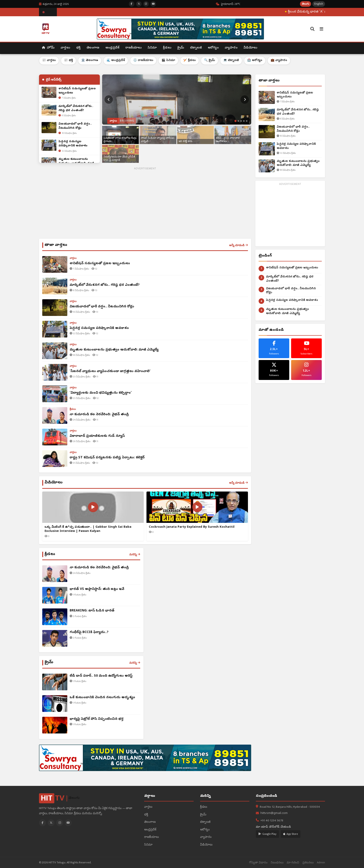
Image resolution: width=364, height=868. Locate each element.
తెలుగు (305, 4)
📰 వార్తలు (49, 60)
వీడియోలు (250, 48)
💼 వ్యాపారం (279, 60)
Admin (321, 863)
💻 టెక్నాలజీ (231, 60)
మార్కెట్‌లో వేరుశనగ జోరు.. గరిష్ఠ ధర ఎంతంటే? (298, 112)
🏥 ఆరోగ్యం (255, 60)
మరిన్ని (135, 554)
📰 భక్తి (68, 60)
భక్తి (78, 48)
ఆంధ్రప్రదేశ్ (112, 48)
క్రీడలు (167, 48)
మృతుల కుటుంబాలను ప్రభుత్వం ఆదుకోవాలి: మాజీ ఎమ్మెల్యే (298, 163)
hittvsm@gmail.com (274, 813)
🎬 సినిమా (168, 60)
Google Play (267, 834)
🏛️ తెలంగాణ (90, 60)
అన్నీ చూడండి (239, 245)
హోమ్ (48, 48)
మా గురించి (293, 863)
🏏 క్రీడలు (190, 60)
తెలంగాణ (93, 48)
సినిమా (152, 48)
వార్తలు (65, 48)
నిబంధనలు (277, 863)
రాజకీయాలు (133, 48)
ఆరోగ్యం (213, 48)
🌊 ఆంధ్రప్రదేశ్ (116, 60)
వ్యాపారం (231, 48)
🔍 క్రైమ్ (210, 60)
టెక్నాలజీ (196, 48)
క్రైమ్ (181, 48)
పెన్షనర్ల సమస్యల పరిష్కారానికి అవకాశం (296, 146)
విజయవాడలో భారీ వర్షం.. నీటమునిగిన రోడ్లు (293, 129)
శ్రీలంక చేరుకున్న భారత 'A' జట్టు (320, 12)
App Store (291, 834)
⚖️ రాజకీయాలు (143, 60)
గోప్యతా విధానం (258, 863)
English (319, 4)
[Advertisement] (145, 204)
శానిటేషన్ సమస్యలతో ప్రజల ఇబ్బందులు (295, 95)
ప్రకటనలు (308, 863)
